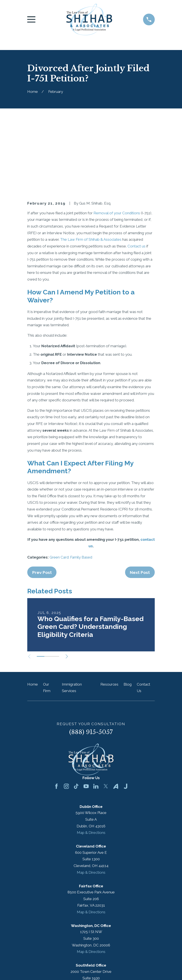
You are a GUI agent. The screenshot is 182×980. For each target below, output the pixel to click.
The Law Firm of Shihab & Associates (91, 173)
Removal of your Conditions (117, 146)
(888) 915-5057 (91, 665)
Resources (109, 617)
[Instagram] (66, 719)
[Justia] (126, 719)
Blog (128, 617)
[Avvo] (116, 719)
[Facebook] (56, 719)
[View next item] (69, 589)
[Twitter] (106, 719)
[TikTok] (76, 719)
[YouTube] (86, 719)
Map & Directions (91, 766)
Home (33, 617)
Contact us (136, 179)
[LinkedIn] (96, 719)
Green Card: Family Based (71, 490)
